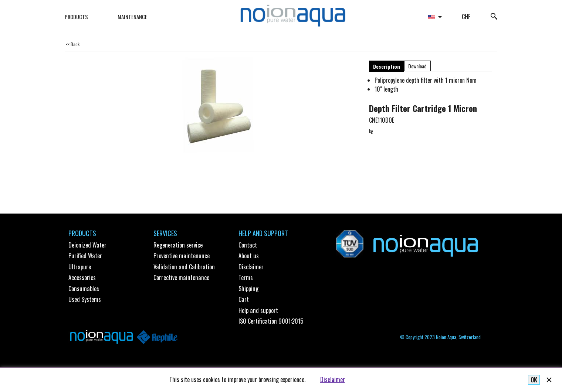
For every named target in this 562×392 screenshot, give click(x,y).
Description (387, 66)
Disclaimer (333, 379)
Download (417, 66)
